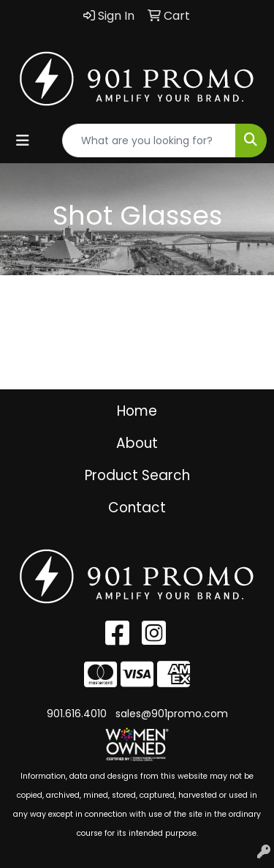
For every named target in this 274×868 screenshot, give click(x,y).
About (137, 443)
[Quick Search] (149, 141)
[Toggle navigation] (23, 141)
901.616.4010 (77, 714)
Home (137, 411)
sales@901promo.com (172, 714)
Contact (137, 508)
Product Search (137, 475)
